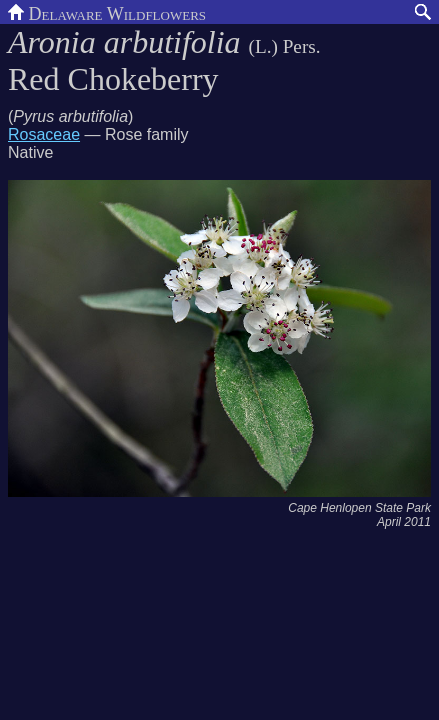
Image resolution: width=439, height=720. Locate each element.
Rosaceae (44, 134)
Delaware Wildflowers (107, 12)
